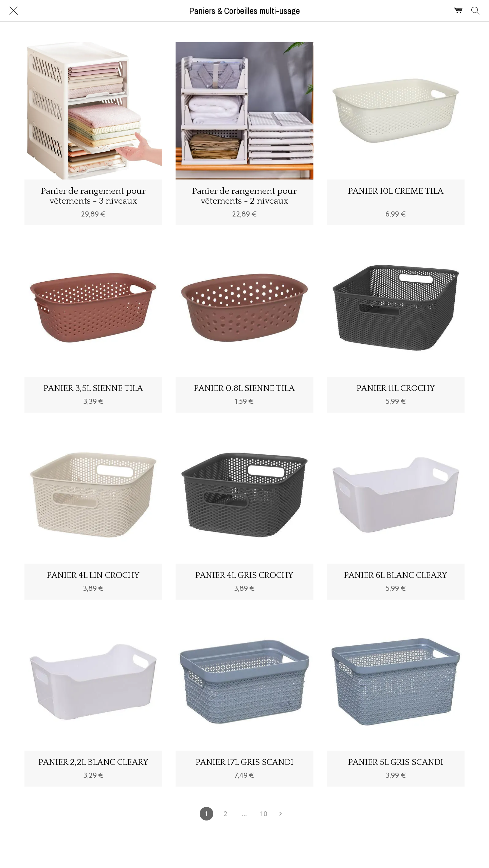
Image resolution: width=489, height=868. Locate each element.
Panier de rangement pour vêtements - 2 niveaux (244, 196)
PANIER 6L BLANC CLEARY (396, 575)
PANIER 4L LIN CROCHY (93, 575)
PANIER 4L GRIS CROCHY (244, 575)
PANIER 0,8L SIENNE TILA (244, 388)
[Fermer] (14, 11)
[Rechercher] (475, 11)
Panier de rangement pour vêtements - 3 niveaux (93, 196)
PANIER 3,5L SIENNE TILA (93, 388)
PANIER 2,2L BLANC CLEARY (93, 762)
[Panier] (458, 11)
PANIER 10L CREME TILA (396, 191)
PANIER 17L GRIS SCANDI (244, 762)
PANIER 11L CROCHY (396, 388)
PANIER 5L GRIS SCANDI (396, 762)
